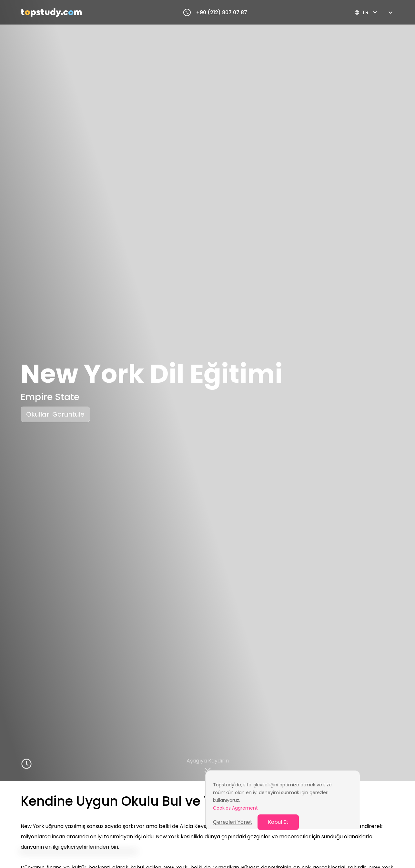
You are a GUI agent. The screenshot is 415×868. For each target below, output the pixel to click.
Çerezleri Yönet (233, 822)
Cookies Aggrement (235, 808)
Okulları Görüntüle (55, 414)
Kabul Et (278, 822)
